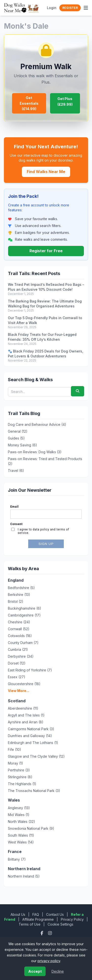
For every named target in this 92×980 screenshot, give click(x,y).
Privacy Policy (72, 919)
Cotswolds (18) (20, 636)
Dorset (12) (17, 663)
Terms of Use (30, 924)
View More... (19, 691)
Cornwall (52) (19, 629)
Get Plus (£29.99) (65, 101)
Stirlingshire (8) (20, 777)
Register (70, 8)
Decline (58, 971)
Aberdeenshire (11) (23, 708)
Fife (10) (14, 749)
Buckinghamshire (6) (25, 608)
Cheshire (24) (19, 622)
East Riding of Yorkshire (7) (30, 670)
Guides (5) (16, 438)
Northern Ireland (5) (24, 876)
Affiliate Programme (38, 919)
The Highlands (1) (22, 784)
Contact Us (55, 914)
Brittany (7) (17, 859)
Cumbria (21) (18, 649)
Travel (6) (16, 471)
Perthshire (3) (19, 770)
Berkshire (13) (19, 595)
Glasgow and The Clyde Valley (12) (36, 756)
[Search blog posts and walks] (39, 392)
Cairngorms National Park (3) (31, 729)
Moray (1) (15, 763)
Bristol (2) (16, 601)
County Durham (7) (23, 643)
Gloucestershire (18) (24, 684)
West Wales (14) (21, 842)
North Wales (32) (21, 822)
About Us (18, 914)
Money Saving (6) (22, 445)
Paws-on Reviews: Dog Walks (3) (35, 452)
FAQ (36, 914)
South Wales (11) (21, 835)
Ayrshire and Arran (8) (26, 722)
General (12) (18, 431)
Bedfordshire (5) (21, 588)
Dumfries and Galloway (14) (30, 736)
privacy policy (49, 961)
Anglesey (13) (19, 808)
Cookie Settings (60, 924)
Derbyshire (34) (21, 656)
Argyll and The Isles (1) (26, 715)
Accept (35, 971)
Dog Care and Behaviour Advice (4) (37, 424)
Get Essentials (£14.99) (29, 103)
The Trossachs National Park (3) (34, 791)
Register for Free (46, 251)
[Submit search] (78, 391)
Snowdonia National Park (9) (31, 828)
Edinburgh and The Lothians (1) (33, 743)
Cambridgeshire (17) (24, 615)
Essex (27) (17, 677)
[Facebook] (42, 933)
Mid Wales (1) (19, 815)
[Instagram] (50, 933)
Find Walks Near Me (46, 172)
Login (52, 8)
